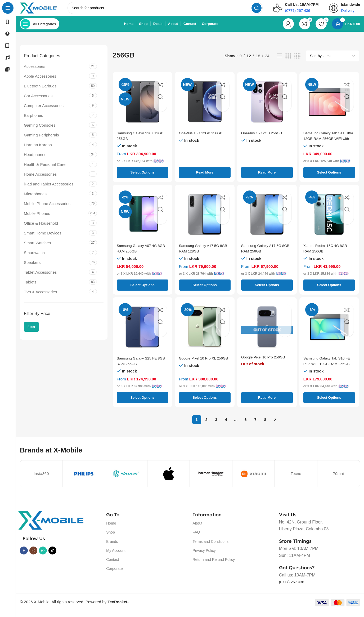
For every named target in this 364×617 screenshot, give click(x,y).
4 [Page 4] (226, 425)
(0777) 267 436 (293, 587)
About (198, 529)
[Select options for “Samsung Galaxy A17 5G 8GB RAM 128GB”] (205, 290)
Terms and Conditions (211, 547)
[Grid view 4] (297, 61)
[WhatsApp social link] (43, 556)
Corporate (114, 574)
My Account (116, 556)
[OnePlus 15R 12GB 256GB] (205, 107)
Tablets (30, 287)
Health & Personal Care (45, 170)
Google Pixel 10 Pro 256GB (266, 363)
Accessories (35, 72)
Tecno (296, 479)
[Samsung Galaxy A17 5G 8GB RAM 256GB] (267, 220)
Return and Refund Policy (214, 565)
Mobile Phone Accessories (47, 209)
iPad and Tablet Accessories (49, 189)
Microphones (35, 199)
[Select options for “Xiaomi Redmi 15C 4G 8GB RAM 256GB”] (329, 290)
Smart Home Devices (43, 238)
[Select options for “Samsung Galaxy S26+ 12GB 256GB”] (143, 178)
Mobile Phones (37, 219)
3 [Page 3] (216, 425)
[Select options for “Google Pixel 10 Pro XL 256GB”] (205, 403)
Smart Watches (37, 248)
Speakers (32, 268)
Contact (113, 565)
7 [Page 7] (255, 425)
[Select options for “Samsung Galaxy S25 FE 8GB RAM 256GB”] (143, 403)
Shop (111, 538)
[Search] (172, 11)
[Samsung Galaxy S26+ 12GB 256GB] (143, 107)
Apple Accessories (40, 81)
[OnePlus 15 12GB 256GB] (267, 107)
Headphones (35, 160)
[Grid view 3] (288, 61)
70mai (338, 479)
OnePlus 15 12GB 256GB (264, 138)
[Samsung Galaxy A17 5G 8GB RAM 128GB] (205, 220)
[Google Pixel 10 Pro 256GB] (267, 332)
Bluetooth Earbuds (40, 91)
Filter (31, 332)
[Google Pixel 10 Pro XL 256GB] (205, 332)
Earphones (33, 121)
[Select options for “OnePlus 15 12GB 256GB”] (267, 178)
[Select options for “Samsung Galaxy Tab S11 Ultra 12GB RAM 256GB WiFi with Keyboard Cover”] (329, 178)
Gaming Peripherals (41, 140)
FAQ (196, 538)
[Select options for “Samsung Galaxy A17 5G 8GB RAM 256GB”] (267, 290)
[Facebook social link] (24, 556)
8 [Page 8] (265, 425)
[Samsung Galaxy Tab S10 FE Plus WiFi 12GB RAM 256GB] (329, 332)
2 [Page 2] (206, 425)
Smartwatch (34, 258)
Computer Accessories (44, 111)
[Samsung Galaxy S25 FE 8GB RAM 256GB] (143, 332)
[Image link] (51, 525)
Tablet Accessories (40, 278)
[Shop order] (332, 61)
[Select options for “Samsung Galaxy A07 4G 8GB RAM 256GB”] (143, 290)
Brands (112, 547)
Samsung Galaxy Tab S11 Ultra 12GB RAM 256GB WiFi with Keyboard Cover (326, 144)
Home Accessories (40, 179)
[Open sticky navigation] (40, 29)
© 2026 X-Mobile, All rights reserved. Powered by (74, 607)
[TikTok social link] (52, 556)
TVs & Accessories (40, 297)
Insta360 (41, 479)
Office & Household (41, 228)
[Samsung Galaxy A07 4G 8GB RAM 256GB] (143, 220)
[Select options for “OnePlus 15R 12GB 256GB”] (205, 178)
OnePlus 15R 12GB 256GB (203, 138)
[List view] (279, 61)
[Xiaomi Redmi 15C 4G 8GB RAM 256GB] (329, 220)
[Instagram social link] (33, 556)
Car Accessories (38, 101)
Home (111, 529)
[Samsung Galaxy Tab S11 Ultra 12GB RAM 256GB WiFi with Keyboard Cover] (329, 107)
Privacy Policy (204, 556)
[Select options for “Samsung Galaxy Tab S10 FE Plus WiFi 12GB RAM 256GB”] (329, 403)
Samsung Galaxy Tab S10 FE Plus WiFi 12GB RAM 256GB (326, 369)
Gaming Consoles (40, 130)
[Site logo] (46, 10)
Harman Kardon (38, 150)
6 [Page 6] (246, 425)
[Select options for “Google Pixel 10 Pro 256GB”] (267, 403)
